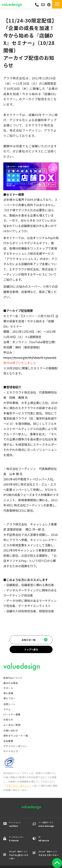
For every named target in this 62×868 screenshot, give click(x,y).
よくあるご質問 (12, 725)
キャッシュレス (19, 824)
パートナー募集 (12, 714)
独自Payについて (13, 678)
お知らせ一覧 (29, 640)
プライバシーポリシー (16, 746)
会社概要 (8, 741)
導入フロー (9, 698)
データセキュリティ (19, 839)
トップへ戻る (31, 649)
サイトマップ (11, 751)
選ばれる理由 (11, 683)
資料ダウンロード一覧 (16, 736)
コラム (7, 709)
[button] (57, 4)
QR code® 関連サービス (19, 855)
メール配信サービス (49, 824)
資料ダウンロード (49, 5)
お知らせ (8, 720)
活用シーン (9, 704)
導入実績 (8, 693)
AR (49, 839)
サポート (8, 688)
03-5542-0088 (37, 5)
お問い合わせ (43, 5)
